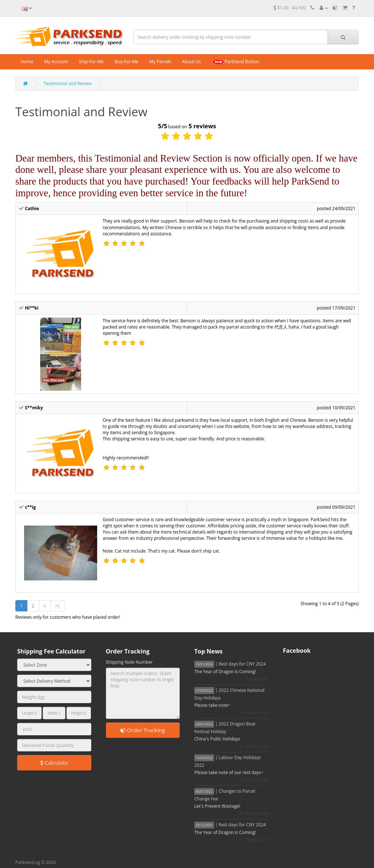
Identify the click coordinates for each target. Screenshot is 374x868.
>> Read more (254, 679)
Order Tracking (143, 730)
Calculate (54, 762)
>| (58, 606)
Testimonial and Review (68, 84)
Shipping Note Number (129, 662)
